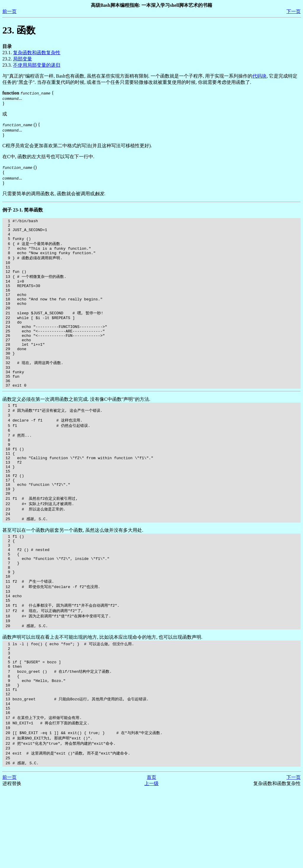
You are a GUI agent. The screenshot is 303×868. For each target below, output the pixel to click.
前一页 (9, 11)
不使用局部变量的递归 (37, 65)
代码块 (260, 76)
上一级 (151, 862)
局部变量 (22, 59)
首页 (151, 856)
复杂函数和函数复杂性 (37, 53)
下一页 (294, 11)
